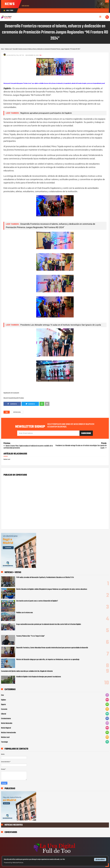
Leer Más (62, 859)
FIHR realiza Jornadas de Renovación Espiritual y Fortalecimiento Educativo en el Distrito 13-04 (45, 577)
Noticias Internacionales (8, 733)
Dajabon (4, 700)
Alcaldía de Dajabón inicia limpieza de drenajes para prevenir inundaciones (39, 677)
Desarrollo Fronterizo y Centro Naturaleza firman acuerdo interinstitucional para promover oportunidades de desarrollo (52, 648)
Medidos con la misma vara (24, 613)
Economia (4, 709)
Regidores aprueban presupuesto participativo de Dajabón (46, 113)
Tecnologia (4, 742)
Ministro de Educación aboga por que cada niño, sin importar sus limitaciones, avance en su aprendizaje (48, 660)
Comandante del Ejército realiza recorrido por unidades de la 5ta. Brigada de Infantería (27, 671)
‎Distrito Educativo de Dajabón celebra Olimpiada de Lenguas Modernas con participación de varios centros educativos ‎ (52, 589)
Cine (2, 695)
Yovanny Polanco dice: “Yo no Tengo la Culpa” (31, 636)
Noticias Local (17, 412)
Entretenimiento (6, 719)
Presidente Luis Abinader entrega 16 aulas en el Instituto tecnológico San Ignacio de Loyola (61, 325)
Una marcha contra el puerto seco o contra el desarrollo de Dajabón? (37, 601)
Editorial (4, 714)
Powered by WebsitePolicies (14, 863)
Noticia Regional (6, 728)
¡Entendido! (100, 859)
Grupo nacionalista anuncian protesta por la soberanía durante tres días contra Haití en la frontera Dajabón (49, 624)
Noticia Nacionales (7, 723)
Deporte (3, 705)
